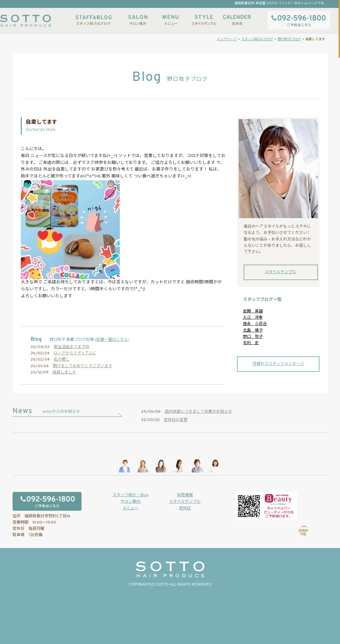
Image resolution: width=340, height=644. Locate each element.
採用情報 (185, 495)
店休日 (237, 20)
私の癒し (62, 360)
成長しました (64, 372)
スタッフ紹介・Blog (131, 495)
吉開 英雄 (253, 311)
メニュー (171, 20)
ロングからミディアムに (75, 353)
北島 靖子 (253, 331)
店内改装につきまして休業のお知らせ (198, 412)
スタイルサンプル (204, 20)
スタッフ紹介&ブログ (94, 20)
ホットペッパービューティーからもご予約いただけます (266, 506)
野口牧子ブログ (289, 39)
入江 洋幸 (253, 318)
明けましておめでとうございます (83, 366)
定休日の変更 (176, 420)
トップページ (227, 39)
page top (304, 531)
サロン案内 (138, 20)
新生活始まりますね (72, 347)
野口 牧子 (253, 337)
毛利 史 (251, 343)
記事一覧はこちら (112, 340)
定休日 (185, 508)
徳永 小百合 (255, 324)
